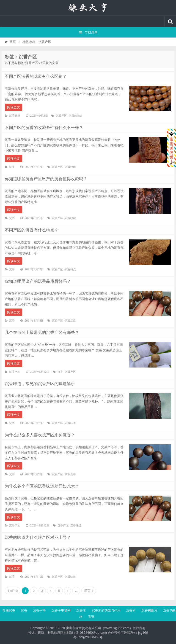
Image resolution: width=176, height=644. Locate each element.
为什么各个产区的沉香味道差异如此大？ (42, 486)
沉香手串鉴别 (61, 610)
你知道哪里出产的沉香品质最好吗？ (38, 281)
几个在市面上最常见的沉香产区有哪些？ (42, 333)
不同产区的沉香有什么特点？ (32, 230)
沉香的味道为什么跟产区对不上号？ (38, 537)
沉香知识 (88, 8)
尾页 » (89, 591)
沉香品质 (70, 321)
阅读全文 (14, 107)
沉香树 (131, 610)
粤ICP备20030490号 (88, 637)
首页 (10, 42)
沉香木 (81, 610)
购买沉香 (70, 474)
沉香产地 (15, 372)
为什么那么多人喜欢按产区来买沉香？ (40, 435)
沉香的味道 (76, 116)
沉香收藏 (70, 167)
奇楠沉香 (9, 610)
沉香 (12, 167)
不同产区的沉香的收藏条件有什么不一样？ (44, 128)
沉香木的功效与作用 (106, 610)
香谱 (91, 617)
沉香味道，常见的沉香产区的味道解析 (40, 384)
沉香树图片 (149, 610)
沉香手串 (39, 610)
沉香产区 (61, 116)
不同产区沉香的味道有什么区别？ (36, 76)
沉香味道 (15, 116)
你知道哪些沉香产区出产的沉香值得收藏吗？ (46, 179)
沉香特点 (70, 269)
